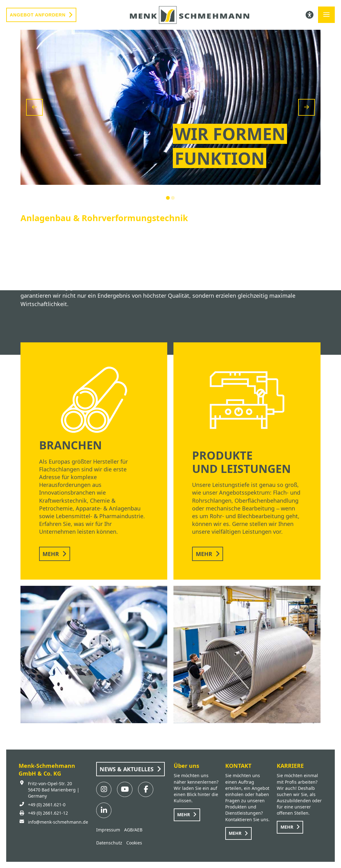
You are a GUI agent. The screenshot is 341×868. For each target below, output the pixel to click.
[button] (326, 15)
